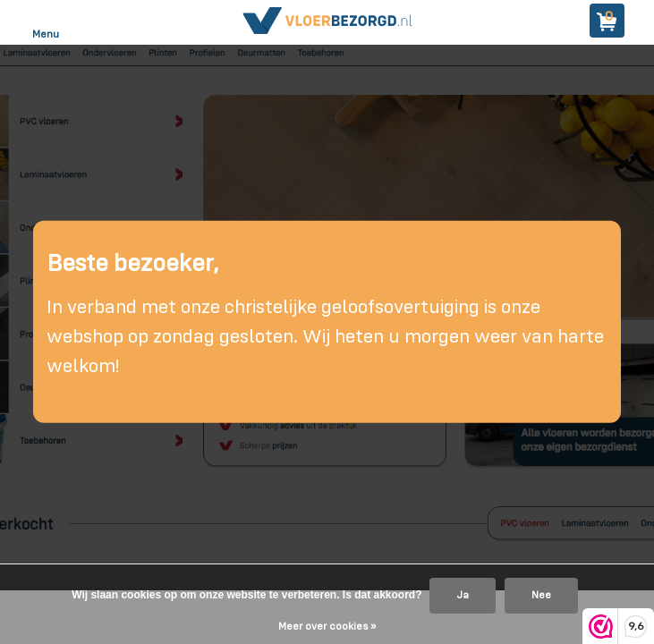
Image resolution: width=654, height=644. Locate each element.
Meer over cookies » (327, 627)
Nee (541, 596)
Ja (463, 596)
